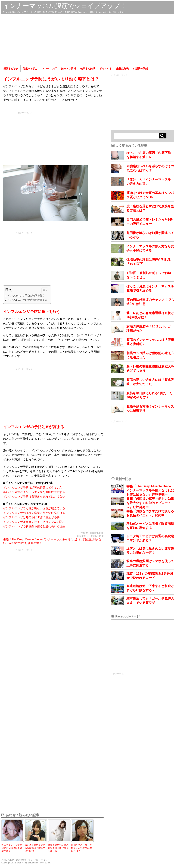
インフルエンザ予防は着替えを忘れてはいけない (34, 497)
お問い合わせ (8, 860)
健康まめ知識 (88, 69)
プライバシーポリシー (39, 860)
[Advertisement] (88, 40)
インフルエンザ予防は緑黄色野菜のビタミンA (32, 488)
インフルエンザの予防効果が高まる (27, 300)
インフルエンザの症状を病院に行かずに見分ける (34, 513)
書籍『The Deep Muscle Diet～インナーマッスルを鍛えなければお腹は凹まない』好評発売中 (150, 490)
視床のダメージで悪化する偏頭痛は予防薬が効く (12, 848)
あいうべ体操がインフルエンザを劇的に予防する (34, 492)
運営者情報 (21, 860)
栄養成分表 (122, 69)
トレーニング (49, 69)
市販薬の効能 (140, 69)
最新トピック (11, 69)
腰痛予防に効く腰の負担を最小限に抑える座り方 (58, 848)
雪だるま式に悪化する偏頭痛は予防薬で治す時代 (35, 848)
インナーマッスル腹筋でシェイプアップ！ (65, 6)
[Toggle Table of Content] (43, 290)
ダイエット (106, 69)
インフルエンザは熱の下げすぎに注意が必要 (31, 517)
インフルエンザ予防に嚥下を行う (26, 295)
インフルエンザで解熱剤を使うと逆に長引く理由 (34, 526)
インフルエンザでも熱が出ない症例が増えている (34, 508)
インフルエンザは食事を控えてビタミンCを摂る (34, 522)
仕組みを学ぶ (30, 69)
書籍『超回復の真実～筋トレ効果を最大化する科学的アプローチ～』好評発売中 (150, 503)
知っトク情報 (69, 69)
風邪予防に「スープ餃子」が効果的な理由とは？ (81, 848)
